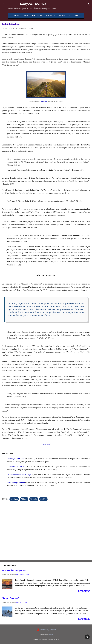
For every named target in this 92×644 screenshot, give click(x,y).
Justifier (43, 499)
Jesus (26, 15)
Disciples (50, 15)
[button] (87, 637)
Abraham (14, 499)
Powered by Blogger (46, 630)
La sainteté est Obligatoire (14, 571)
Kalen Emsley (44, 101)
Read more (84, 591)
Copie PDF (46, 444)
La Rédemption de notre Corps (19, 474)
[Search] (89, 5)
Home (16, 15)
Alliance (24, 499)
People (62, 15)
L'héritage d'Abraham (16, 458)
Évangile (34, 499)
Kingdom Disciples (33, 4)
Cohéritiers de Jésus (15, 466)
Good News (37, 15)
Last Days (74, 15)
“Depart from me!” (10, 599)
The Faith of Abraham (16, 482)
